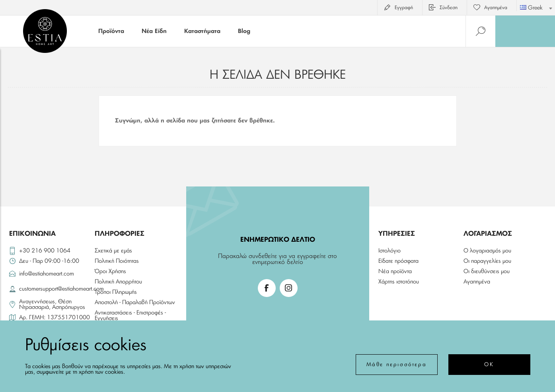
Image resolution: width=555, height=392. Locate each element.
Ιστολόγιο (389, 251)
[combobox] (536, 6)
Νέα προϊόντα (395, 272)
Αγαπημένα (477, 282)
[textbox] (536, 8)
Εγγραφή (404, 8)
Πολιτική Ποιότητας (117, 261)
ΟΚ (489, 365)
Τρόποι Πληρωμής (116, 292)
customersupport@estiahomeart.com (55, 289)
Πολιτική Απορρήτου (118, 282)
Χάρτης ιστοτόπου (399, 282)
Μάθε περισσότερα (397, 365)
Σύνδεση (449, 8)
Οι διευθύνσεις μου (487, 272)
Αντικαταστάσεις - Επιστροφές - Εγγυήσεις (130, 316)
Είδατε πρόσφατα (398, 261)
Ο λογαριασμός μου (487, 251)
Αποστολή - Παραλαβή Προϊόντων (135, 303)
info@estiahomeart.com (47, 274)
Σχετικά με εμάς (113, 251)
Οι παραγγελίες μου (487, 261)
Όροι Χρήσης (110, 272)
